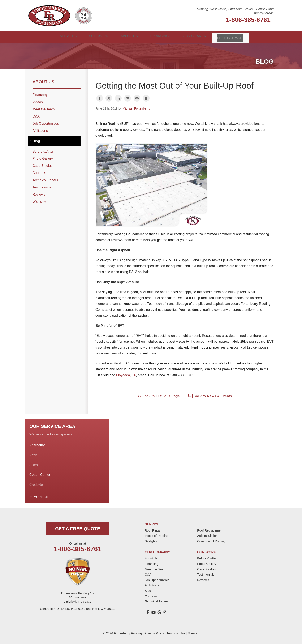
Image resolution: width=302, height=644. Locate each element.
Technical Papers (45, 179)
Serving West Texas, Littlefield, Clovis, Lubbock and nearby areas (235, 11)
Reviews (39, 194)
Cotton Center (40, 474)
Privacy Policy (154, 633)
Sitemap (193, 633)
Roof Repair (153, 530)
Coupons (39, 172)
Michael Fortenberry (136, 108)
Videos (38, 101)
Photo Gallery (43, 158)
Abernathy (37, 445)
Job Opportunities (46, 123)
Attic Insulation (207, 535)
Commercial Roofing (211, 540)
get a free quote (78, 528)
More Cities (44, 496)
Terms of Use (176, 633)
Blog (36, 140)
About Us (43, 81)
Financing (40, 94)
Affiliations (40, 130)
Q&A (36, 116)
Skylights (151, 540)
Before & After (43, 151)
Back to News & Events (210, 395)
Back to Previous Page (159, 395)
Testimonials (42, 187)
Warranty (39, 201)
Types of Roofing (157, 535)
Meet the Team (44, 109)
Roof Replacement (210, 530)
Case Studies (42, 165)
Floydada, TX (126, 374)
